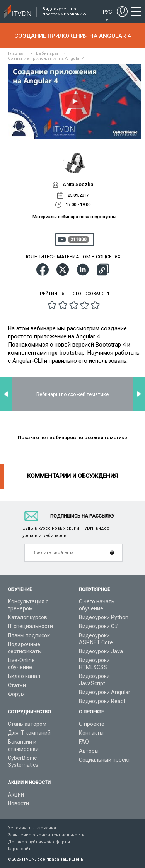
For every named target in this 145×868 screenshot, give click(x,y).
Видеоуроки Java (101, 651)
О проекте (92, 724)
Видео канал (24, 676)
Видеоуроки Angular (105, 692)
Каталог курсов (27, 617)
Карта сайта (20, 849)
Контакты (91, 733)
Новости (18, 803)
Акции (16, 795)
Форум (16, 694)
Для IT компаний (29, 733)
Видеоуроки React (102, 701)
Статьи (17, 685)
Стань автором (27, 724)
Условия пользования (32, 828)
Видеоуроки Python (104, 617)
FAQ (84, 742)
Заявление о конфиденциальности (46, 835)
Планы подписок (29, 635)
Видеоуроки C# (99, 626)
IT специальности (30, 626)
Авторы (89, 751)
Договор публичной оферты (39, 842)
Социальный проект (105, 760)
